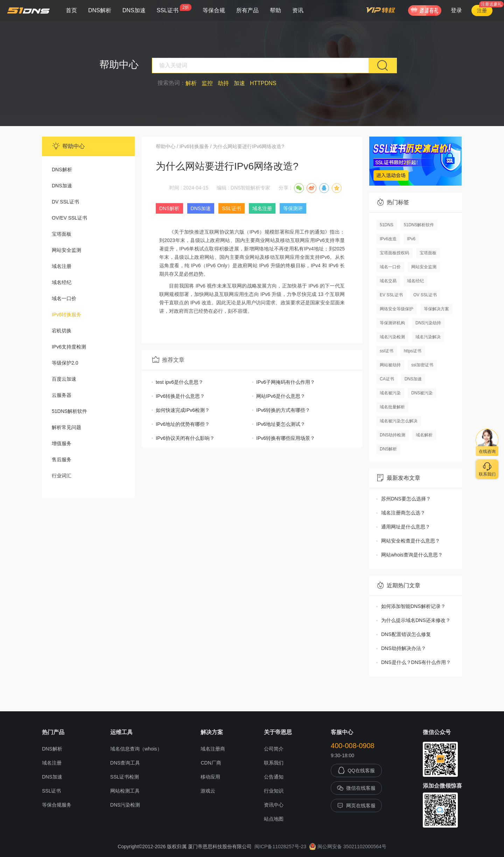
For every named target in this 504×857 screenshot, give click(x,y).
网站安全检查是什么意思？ (411, 541)
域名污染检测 (392, 337)
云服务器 (62, 395)
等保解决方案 (436, 309)
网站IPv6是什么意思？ (281, 396)
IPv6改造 (388, 239)
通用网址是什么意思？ (406, 527)
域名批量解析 (392, 407)
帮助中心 (166, 146)
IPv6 (411, 239)
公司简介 (274, 749)
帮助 (275, 10)
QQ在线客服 (356, 770)
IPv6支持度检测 (69, 347)
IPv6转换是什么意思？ (180, 396)
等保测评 (293, 208)
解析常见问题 (66, 427)
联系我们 (274, 763)
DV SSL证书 (65, 202)
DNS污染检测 (125, 805)
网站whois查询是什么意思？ (412, 555)
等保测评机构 (392, 323)
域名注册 (62, 266)
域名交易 (388, 281)
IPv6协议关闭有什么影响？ (185, 438)
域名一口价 (64, 298)
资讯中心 (274, 805)
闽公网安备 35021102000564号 (348, 846)
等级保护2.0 (65, 363)
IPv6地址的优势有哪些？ (183, 424)
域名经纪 (62, 282)
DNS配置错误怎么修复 (406, 634)
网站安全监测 (66, 250)
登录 (456, 10)
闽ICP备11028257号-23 (280, 846)
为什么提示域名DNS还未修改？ (416, 620)
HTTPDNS (263, 83)
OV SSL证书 (425, 295)
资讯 (298, 10)
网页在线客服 (356, 806)
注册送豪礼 (491, 4)
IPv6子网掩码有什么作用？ (286, 382)
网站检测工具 (125, 791)
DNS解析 (100, 10)
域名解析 (424, 435)
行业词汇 (62, 476)
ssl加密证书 (422, 365)
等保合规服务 (57, 805)
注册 (482, 11)
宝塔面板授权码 (394, 253)
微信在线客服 (356, 788)
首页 (71, 10)
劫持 (223, 83)
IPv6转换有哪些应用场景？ (286, 438)
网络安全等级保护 (397, 309)
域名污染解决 (428, 337)
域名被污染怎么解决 (399, 421)
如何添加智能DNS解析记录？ (413, 606)
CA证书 (387, 379)
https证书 (413, 351)
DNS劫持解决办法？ (404, 648)
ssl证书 (387, 351)
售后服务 (62, 459)
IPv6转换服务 (66, 315)
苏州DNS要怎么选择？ (406, 499)
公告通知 (274, 777)
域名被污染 (390, 393)
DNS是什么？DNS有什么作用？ (416, 662)
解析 (191, 83)
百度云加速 (64, 379)
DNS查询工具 (125, 763)
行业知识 (274, 791)
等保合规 (214, 10)
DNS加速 (134, 10)
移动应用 (210, 777)
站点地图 (274, 819)
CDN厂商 (211, 763)
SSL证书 (174, 9)
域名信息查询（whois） (136, 749)
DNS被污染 (422, 393)
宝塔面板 (62, 234)
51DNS (387, 225)
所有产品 (247, 10)
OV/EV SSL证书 (69, 218)
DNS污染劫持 (428, 323)
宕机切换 (62, 331)
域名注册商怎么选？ (403, 513)
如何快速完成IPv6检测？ (183, 410)
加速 (239, 83)
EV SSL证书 (391, 295)
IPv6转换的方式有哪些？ (283, 410)
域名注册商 (213, 749)
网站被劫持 (390, 365)
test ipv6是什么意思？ (180, 382)
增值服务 (62, 443)
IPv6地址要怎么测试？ (281, 424)
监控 (207, 83)
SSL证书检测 (125, 777)
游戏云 (208, 791)
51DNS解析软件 (69, 411)
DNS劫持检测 (393, 435)
